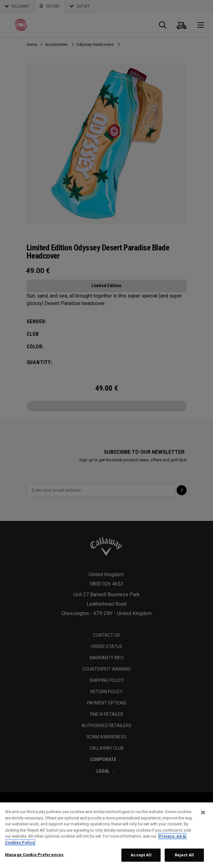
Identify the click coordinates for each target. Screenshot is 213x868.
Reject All (184, 855)
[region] (106, 835)
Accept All (141, 855)
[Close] (203, 812)
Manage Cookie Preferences (34, 855)
